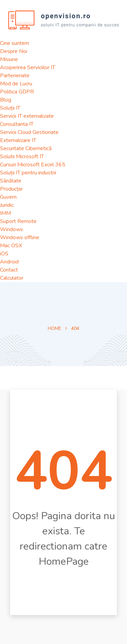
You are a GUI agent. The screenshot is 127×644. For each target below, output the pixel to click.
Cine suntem (15, 43)
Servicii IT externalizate (27, 116)
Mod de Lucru (16, 84)
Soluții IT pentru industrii (28, 173)
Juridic (7, 205)
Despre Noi (14, 51)
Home (55, 328)
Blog (6, 100)
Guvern (8, 197)
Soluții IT (10, 108)
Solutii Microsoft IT (22, 157)
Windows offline (20, 237)
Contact (9, 270)
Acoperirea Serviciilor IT (28, 67)
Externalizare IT (18, 140)
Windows (12, 229)
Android (9, 262)
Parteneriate (15, 76)
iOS (4, 254)
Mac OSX (11, 246)
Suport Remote (18, 221)
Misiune (9, 59)
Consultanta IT (17, 124)
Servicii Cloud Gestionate (29, 132)
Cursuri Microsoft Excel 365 (33, 165)
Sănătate (11, 181)
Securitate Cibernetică (26, 148)
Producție (11, 189)
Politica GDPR (17, 92)
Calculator (12, 278)
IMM (5, 213)
